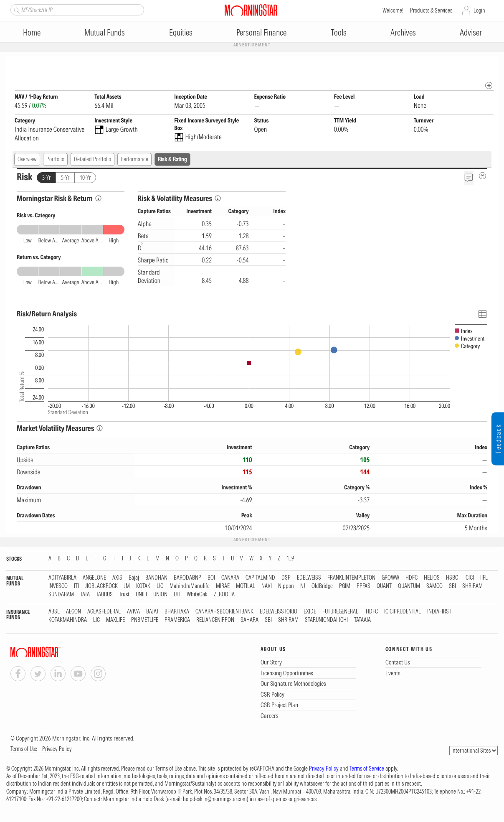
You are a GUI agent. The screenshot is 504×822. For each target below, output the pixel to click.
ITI (76, 587)
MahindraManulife (190, 587)
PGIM (345, 587)
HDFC (412, 578)
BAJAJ (152, 612)
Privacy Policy (57, 749)
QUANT (384, 587)
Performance (134, 160)
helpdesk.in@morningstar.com (215, 799)
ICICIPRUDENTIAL (403, 612)
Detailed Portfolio (92, 160)
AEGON (73, 612)
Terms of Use (24, 749)
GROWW (390, 578)
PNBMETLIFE (145, 620)
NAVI (267, 587)
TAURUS (104, 595)
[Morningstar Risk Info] (98, 199)
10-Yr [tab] (85, 178)
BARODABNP (187, 578)
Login (479, 10)
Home (32, 32)
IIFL (484, 578)
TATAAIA (362, 620)
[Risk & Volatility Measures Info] (218, 199)
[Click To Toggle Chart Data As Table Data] (482, 314)
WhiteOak (197, 595)
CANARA (230, 578)
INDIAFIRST (439, 612)
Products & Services (431, 10)
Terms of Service (367, 769)
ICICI (469, 578)
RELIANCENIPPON (215, 620)
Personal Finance (261, 32)
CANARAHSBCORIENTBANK (224, 612)
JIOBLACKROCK (101, 587)
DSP (286, 578)
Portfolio (55, 160)
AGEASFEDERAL (104, 612)
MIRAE (223, 587)
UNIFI (141, 595)
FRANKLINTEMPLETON (351, 578)
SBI (452, 587)
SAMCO (434, 587)
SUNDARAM (61, 595)
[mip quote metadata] (489, 86)
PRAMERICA (177, 620)
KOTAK (143, 587)
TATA (85, 595)
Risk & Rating (172, 160)
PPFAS (363, 587)
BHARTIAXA (177, 612)
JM (127, 587)
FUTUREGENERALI (341, 612)
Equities (181, 32)
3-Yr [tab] (46, 178)
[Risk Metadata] (482, 176)
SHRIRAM (472, 587)
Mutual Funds (105, 32)
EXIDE (310, 612)
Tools (339, 32)
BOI (211, 578)
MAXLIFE (115, 620)
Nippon (286, 587)
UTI (177, 595)
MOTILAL (246, 587)
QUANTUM (409, 587)
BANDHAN (156, 578)
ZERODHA (224, 595)
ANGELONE (94, 578)
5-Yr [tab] (65, 178)
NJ (303, 587)
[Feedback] (469, 178)
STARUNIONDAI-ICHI (326, 620)
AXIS (117, 578)
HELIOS (432, 578)
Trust (124, 595)
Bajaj (134, 578)
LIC (160, 587)
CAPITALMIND (260, 578)
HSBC (452, 578)
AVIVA (133, 612)
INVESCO (58, 587)
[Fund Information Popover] (489, 65)
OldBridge (322, 587)
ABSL (54, 612)
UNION (160, 595)
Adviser (471, 32)
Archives (403, 32)
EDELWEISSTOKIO (279, 612)
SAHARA (249, 620)
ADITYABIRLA (62, 578)
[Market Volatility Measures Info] (100, 429)
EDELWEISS (309, 578)
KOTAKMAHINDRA (68, 620)
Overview (27, 160)
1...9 (290, 559)
